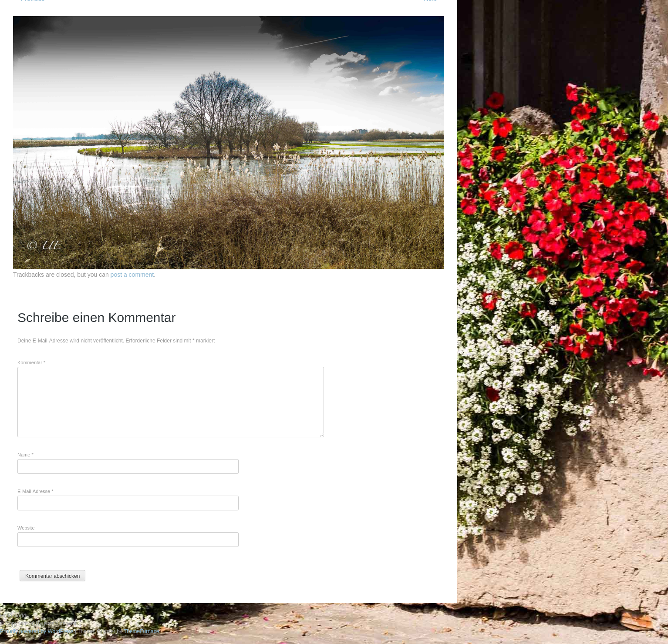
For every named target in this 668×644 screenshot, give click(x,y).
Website (26, 528)
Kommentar (31, 362)
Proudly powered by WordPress (37, 631)
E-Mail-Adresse (35, 491)
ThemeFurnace (141, 631)
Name (25, 455)
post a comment (132, 275)
